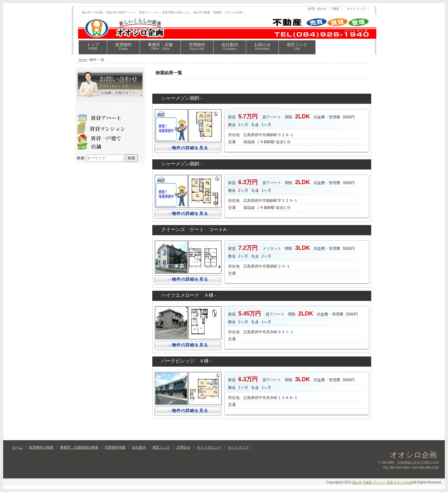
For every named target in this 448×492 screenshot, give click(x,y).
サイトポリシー (209, 447)
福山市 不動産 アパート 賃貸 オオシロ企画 (382, 482)
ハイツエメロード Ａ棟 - (189, 295)
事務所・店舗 (160, 46)
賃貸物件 (123, 46)
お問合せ (183, 447)
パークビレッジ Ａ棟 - (186, 361)
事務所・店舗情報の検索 (79, 447)
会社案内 (230, 46)
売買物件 (197, 46)
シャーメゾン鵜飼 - (182, 98)
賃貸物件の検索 (41, 447)
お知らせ (262, 46)
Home (83, 60)
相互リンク (297, 46)
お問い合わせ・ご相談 (323, 9)
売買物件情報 (115, 447)
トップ (93, 46)
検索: (81, 158)
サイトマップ (356, 9)
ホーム (17, 447)
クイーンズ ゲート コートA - (195, 229)
